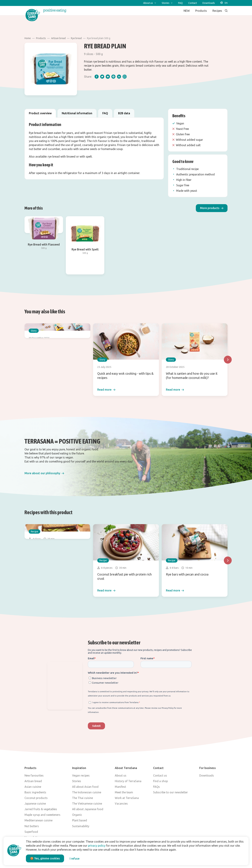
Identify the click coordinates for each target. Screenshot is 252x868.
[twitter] (102, 77)
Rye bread (76, 38)
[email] (108, 77)
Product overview (40, 113)
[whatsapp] (125, 77)
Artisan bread (58, 38)
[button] (212, 208)
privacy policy (97, 846)
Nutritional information (77, 113)
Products (41, 38)
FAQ (105, 113)
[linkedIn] (119, 77)
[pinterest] (113, 77)
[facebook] (97, 77)
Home (28, 38)
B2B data (124, 113)
